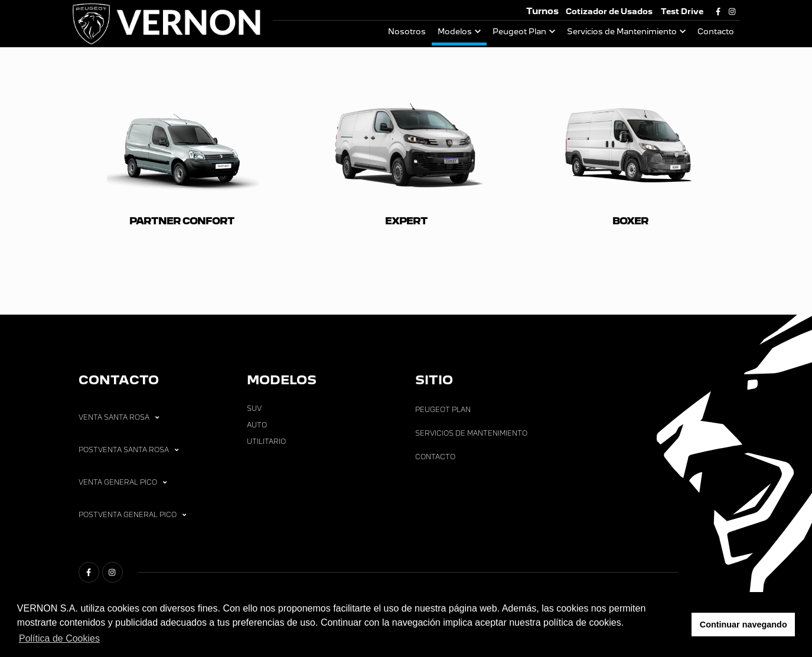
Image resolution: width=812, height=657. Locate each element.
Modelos (455, 32)
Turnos (542, 11)
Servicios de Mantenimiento (622, 32)
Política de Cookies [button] (59, 638)
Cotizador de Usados (609, 12)
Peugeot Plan (519, 32)
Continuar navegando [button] (743, 625)
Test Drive (682, 12)
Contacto (716, 32)
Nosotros (407, 32)
